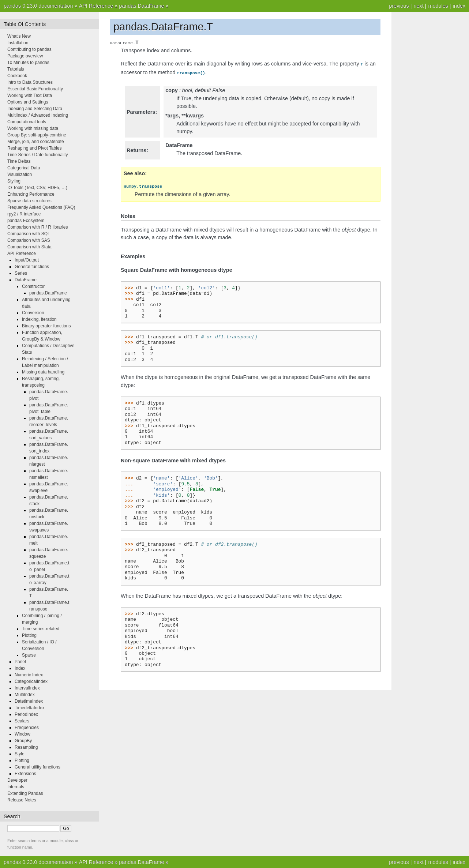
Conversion (33, 313)
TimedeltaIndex (30, 708)
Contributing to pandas (29, 49)
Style (20, 754)
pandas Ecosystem (26, 221)
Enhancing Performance (31, 194)
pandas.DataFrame (141, 6)
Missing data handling (43, 372)
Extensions (25, 774)
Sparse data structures (29, 201)
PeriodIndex (26, 714)
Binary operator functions (46, 326)
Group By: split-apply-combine (37, 135)
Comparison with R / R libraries (37, 227)
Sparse (29, 655)
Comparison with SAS (29, 240)
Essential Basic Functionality (35, 89)
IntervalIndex (27, 688)
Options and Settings (28, 102)
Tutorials (16, 69)
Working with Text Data (30, 95)
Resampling (26, 747)
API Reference (96, 6)
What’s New (19, 36)
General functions (32, 267)
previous (399, 6)
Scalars (22, 721)
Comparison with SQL (29, 234)
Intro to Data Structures (30, 82)
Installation (18, 43)
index (459, 6)
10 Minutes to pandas (28, 63)
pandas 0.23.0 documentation (38, 6)
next (418, 6)
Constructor (33, 286)
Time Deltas (19, 161)
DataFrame (26, 280)
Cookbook (17, 76)
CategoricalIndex (31, 681)
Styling (14, 181)
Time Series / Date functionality (38, 155)
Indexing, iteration (39, 319)
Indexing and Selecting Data (35, 109)
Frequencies (27, 728)
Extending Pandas (25, 793)
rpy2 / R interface (24, 214)
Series (21, 273)
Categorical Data (24, 168)
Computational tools (27, 122)
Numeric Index (29, 675)
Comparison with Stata (29, 247)
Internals (16, 787)
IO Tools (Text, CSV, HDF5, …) (37, 188)
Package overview (25, 56)
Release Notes (22, 800)
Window (22, 734)
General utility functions (37, 767)
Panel (20, 662)
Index (20, 668)
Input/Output (27, 260)
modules (438, 6)
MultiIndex (25, 695)
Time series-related (41, 629)
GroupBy (23, 741)
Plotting (29, 635)
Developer (17, 780)
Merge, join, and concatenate (36, 142)
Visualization (20, 174)
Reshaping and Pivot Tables (35, 148)
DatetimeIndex (29, 701)
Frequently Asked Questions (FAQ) (41, 207)
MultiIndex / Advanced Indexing (38, 115)
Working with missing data (33, 128)
